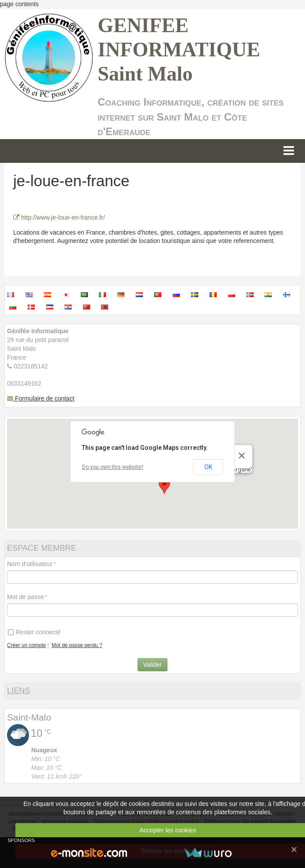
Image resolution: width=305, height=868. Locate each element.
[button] (164, 486)
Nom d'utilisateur (30, 564)
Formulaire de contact (41, 398)
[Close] (242, 456)
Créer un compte (27, 645)
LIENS (19, 691)
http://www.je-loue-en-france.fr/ (59, 217)
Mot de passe (25, 597)
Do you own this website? (113, 467)
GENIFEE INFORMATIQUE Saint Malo (179, 50)
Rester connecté (34, 632)
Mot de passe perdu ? (77, 645)
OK (208, 467)
